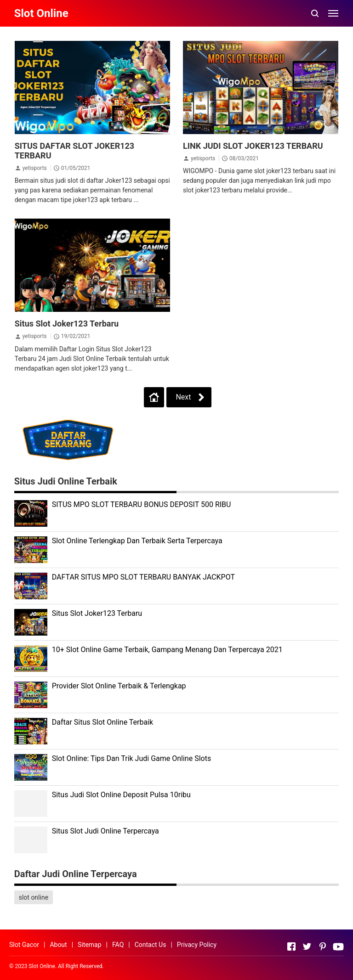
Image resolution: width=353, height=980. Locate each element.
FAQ (118, 945)
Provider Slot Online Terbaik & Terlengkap (119, 686)
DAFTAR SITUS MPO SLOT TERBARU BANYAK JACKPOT (143, 577)
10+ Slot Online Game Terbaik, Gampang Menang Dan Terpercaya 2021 (167, 650)
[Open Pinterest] (323, 946)
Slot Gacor (24, 945)
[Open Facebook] (291, 946)
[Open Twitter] (307, 946)
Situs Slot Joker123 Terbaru (67, 324)
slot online (34, 897)
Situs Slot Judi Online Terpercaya (105, 831)
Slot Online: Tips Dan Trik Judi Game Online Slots (131, 758)
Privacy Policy (197, 945)
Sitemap (89, 945)
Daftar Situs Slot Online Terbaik (102, 722)
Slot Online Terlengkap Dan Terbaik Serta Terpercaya (137, 541)
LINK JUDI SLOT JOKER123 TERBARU (253, 146)
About (58, 945)
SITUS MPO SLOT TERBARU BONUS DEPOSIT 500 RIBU (142, 504)
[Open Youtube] (338, 946)
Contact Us (151, 945)
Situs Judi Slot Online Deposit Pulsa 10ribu (121, 795)
